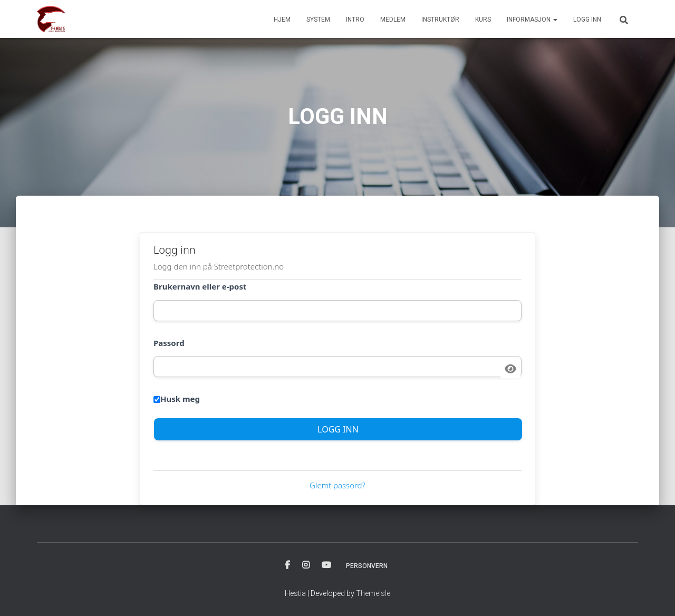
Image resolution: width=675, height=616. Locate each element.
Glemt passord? (337, 485)
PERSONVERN (367, 566)
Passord (169, 343)
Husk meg (177, 399)
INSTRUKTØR (440, 20)
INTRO (355, 20)
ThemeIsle (373, 593)
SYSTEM (318, 20)
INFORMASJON (532, 20)
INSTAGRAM (306, 565)
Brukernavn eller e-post (200, 286)
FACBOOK (287, 565)
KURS (483, 20)
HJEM (282, 20)
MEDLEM (393, 20)
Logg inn (587, 20)
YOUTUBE (326, 565)
